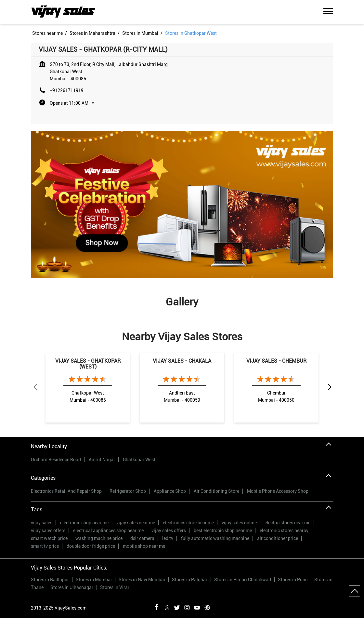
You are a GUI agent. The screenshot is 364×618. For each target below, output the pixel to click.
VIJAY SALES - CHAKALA (182, 361)
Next (329, 387)
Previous (35, 387)
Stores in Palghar (190, 580)
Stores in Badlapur (50, 580)
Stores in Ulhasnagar (72, 587)
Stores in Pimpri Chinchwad (243, 580)
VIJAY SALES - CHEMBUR (276, 361)
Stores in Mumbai (94, 580)
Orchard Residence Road (56, 460)
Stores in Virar (115, 587)
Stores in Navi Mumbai (142, 580)
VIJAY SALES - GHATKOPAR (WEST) (88, 364)
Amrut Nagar (102, 460)
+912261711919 (67, 90)
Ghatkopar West (139, 460)
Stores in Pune (293, 580)
